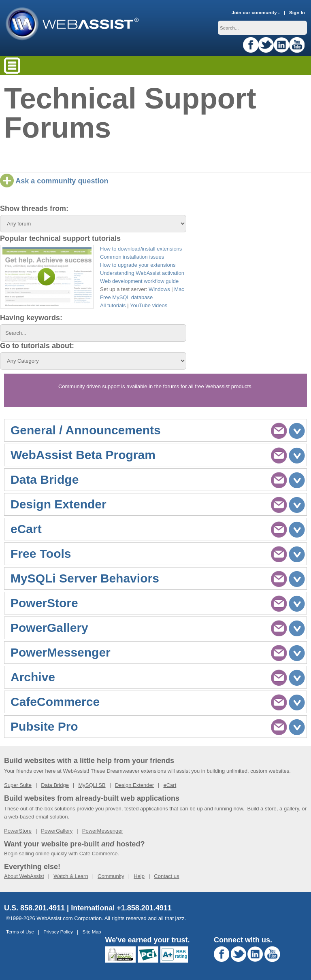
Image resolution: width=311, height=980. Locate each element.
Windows (159, 289)
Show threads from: (34, 208)
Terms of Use (20, 932)
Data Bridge (55, 785)
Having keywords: (31, 318)
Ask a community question (54, 181)
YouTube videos (149, 305)
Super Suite (18, 785)
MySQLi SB (92, 785)
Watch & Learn (71, 876)
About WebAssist (24, 876)
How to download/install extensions (141, 249)
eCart (170, 785)
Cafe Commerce (99, 854)
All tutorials (113, 305)
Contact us (166, 876)
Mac (179, 289)
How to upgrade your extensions (138, 265)
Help (139, 876)
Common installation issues (132, 257)
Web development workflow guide (139, 281)
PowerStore (18, 831)
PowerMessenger (103, 831)
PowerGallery (57, 831)
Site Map (92, 932)
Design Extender (134, 785)
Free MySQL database (126, 297)
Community (111, 876)
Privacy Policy (58, 932)
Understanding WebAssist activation (142, 273)
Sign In (297, 12)
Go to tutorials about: (37, 346)
